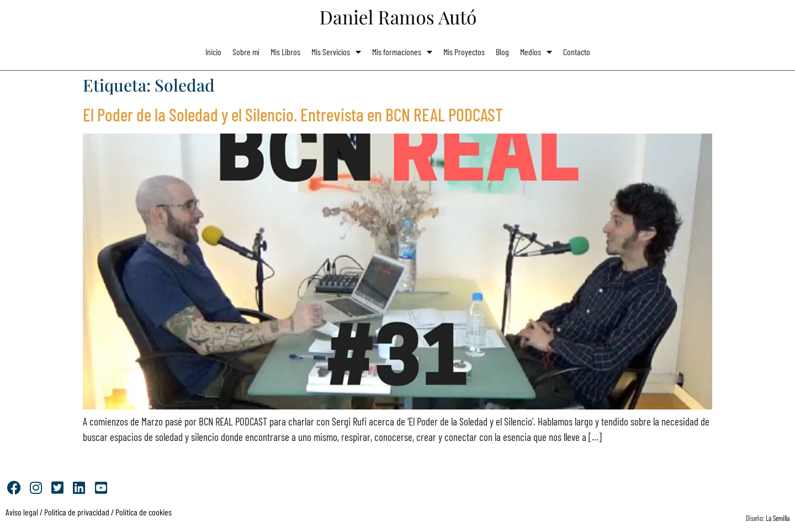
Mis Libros (285, 52)
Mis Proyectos (464, 52)
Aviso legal (22, 512)
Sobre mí (246, 52)
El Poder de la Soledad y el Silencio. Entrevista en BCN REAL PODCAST (293, 114)
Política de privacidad (76, 512)
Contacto (577, 52)
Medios (536, 52)
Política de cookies (144, 512)
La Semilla (778, 518)
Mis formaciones (402, 52)
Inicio (213, 52)
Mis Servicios (336, 52)
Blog (502, 52)
